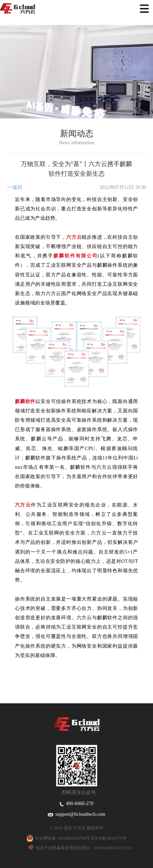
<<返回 (15, 187)
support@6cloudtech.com (77, 814)
